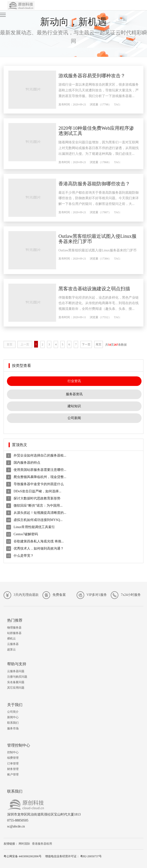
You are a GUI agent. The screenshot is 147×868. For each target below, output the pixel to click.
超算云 (11, 650)
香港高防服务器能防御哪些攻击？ (94, 184)
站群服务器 (14, 633)
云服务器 (13, 644)
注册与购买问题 (17, 677)
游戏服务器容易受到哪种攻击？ (92, 76)
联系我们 (13, 723)
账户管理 (13, 774)
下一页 (86, 344)
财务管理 (13, 769)
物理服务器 (14, 628)
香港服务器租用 (42, 844)
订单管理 (13, 764)
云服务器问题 (16, 671)
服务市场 (13, 728)
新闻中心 (13, 717)
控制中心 (13, 752)
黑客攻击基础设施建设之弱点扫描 (94, 289)
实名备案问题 (16, 682)
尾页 (99, 344)
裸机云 (11, 639)
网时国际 (24, 844)
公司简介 (13, 712)
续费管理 (13, 758)
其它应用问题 (16, 688)
